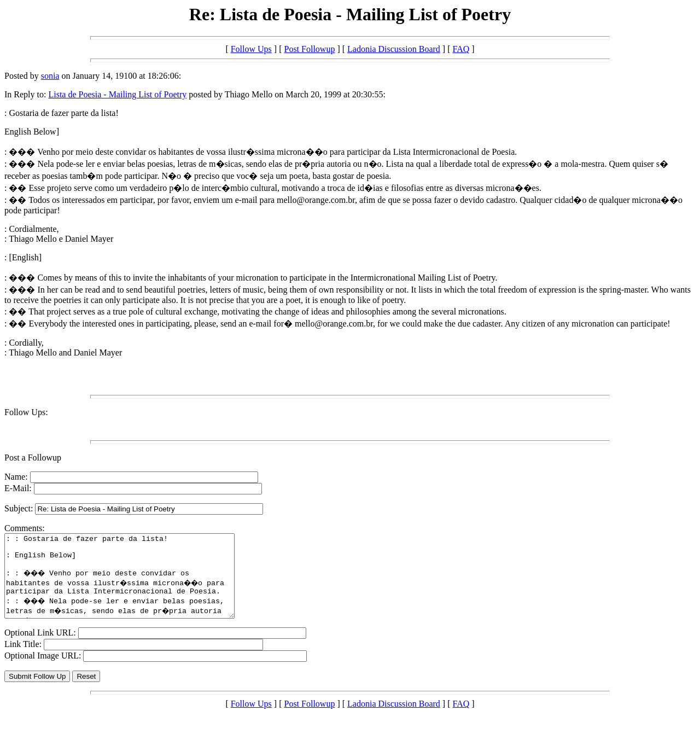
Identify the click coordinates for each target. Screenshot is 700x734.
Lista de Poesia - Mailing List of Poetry (117, 94)
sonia (50, 76)
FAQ (461, 49)
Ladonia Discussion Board (394, 49)
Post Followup (309, 49)
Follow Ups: (26, 412)
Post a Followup (33, 458)
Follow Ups (251, 49)
